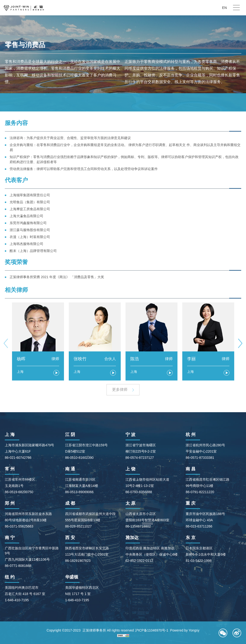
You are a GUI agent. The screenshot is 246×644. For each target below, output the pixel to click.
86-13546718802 (138, 526)
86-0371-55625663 (19, 526)
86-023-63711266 (199, 526)
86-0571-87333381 (200, 458)
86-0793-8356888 (139, 492)
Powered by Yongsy (185, 630)
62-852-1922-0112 (139, 561)
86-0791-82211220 (200, 492)
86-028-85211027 (79, 526)
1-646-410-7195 (17, 600)
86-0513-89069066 (79, 492)
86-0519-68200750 (19, 492)
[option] (38, 342)
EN (224, 8)
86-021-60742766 (18, 458)
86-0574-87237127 (140, 458)
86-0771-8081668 (18, 566)
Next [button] (240, 343)
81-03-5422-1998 (199, 561)
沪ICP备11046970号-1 (151, 630)
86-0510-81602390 (79, 458)
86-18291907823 (78, 561)
